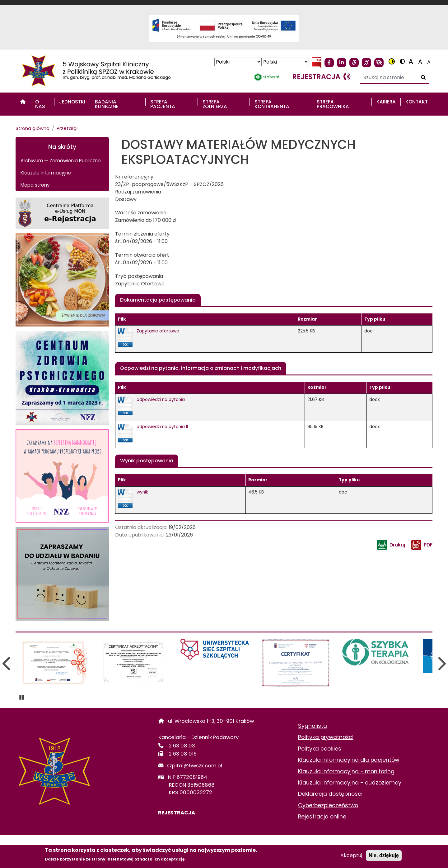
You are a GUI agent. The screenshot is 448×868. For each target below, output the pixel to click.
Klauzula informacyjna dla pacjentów (349, 760)
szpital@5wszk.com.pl (195, 766)
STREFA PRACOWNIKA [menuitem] (333, 104)
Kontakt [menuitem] (417, 102)
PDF (428, 545)
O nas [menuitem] (40, 104)
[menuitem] (23, 102)
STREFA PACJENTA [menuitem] (163, 104)
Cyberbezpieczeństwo (328, 805)
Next (441, 664)
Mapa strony (35, 185)
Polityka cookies (320, 749)
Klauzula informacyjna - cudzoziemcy (350, 783)
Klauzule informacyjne (46, 173)
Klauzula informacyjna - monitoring (346, 771)
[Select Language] (238, 62)
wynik (142, 492)
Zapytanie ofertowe (158, 331)
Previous (7, 664)
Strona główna (33, 128)
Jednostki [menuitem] (72, 102)
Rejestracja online (322, 817)
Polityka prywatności (326, 737)
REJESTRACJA (177, 813)
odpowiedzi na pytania (161, 400)
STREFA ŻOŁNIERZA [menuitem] (215, 104)
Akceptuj (351, 855)
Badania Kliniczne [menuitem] (107, 104)
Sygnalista (313, 726)
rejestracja (321, 77)
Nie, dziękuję (384, 855)
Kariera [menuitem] (386, 102)
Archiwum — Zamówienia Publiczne (61, 161)
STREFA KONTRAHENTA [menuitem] (272, 104)
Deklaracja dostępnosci (330, 794)
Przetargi (67, 128)
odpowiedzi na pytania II (162, 427)
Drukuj (397, 545)
